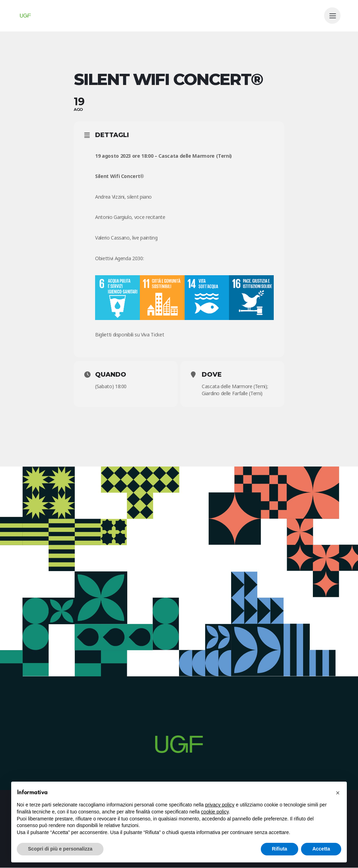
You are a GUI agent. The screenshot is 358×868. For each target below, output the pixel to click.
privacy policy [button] (220, 805)
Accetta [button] (321, 849)
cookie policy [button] (215, 812)
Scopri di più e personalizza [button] (60, 849)
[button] (338, 793)
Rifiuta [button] (280, 849)
